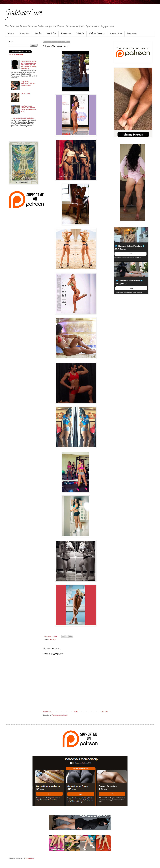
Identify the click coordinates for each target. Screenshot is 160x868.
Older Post (104, 712)
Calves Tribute (97, 34)
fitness (50, 639)
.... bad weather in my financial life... (23, 118)
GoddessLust (24, 14)
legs (54, 639)
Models (80, 34)
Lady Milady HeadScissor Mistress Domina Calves (28, 83)
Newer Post (47, 712)
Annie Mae (116, 34)
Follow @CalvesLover (16, 54)
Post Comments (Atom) (60, 715)
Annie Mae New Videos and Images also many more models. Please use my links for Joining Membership (29, 65)
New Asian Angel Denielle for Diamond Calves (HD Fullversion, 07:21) (29, 109)
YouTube (51, 34)
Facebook (66, 34)
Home (11, 34)
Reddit (38, 34)
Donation (132, 34)
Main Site (24, 34)
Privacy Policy (30, 858)
